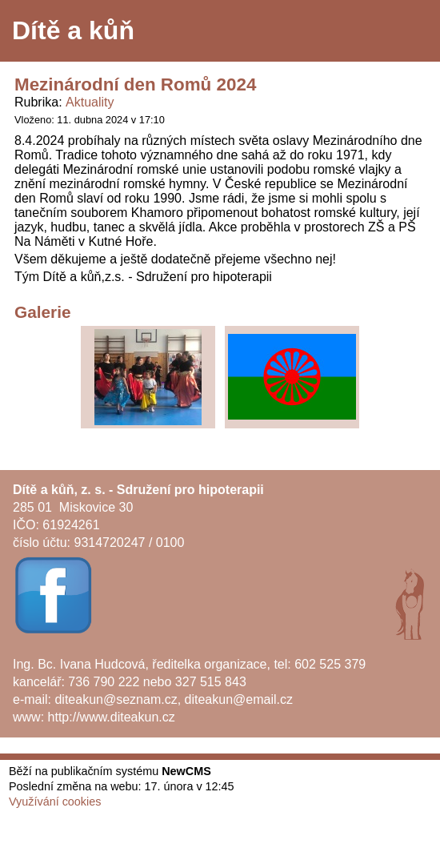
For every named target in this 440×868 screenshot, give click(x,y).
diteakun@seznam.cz (116, 699)
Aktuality (90, 102)
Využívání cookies (55, 802)
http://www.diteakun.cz (112, 717)
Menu (408, 31)
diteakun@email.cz (239, 699)
